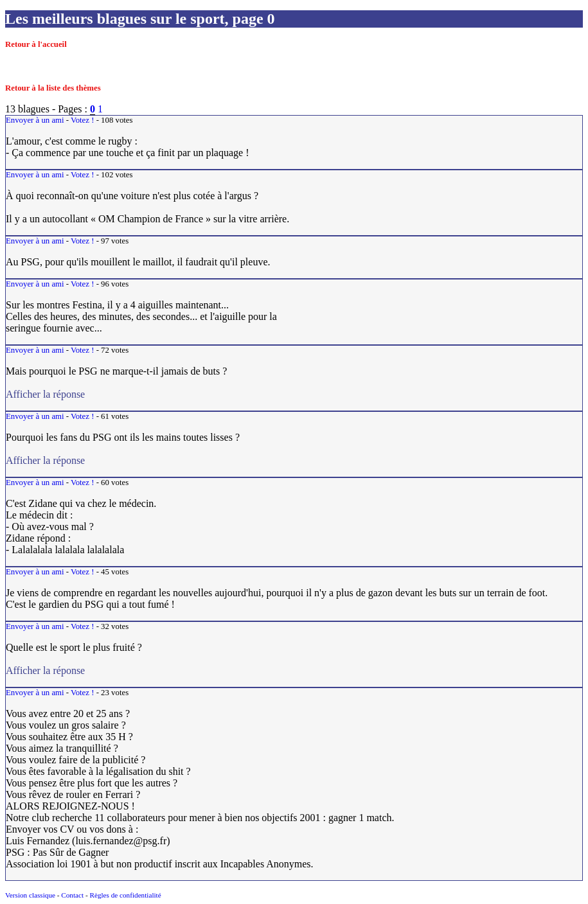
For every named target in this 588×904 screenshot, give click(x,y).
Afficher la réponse (178, 394)
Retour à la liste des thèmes (53, 88)
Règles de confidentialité (125, 895)
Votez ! (82, 120)
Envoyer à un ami (35, 120)
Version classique (30, 895)
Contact (72, 895)
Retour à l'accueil (36, 44)
